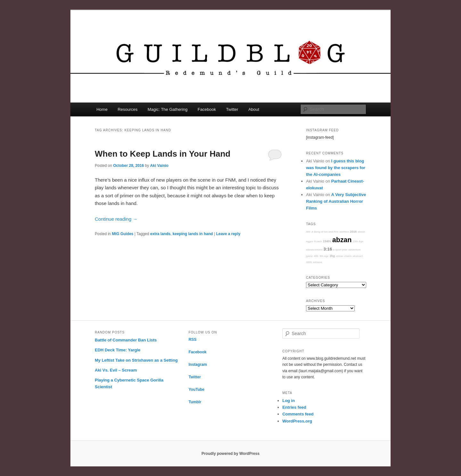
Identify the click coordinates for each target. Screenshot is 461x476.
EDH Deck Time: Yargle (118, 350)
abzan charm (344, 256)
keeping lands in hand (193, 234)
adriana (317, 262)
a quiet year (340, 250)
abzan (342, 240)
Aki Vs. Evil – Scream (116, 370)
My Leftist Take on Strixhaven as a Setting (136, 360)
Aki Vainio (159, 166)
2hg (332, 256)
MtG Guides (122, 234)
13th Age (358, 241)
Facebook (207, 109)
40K (316, 256)
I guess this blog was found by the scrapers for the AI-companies (336, 168)
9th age (324, 256)
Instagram (198, 365)
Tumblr (195, 402)
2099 (309, 262)
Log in (289, 401)
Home (102, 109)
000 (308, 232)
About (254, 109)
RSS (193, 340)
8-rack (318, 241)
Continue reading (116, 219)
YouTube (197, 390)
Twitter (232, 109)
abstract (358, 256)
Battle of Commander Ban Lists (126, 340)
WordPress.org (297, 421)
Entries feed (294, 407)
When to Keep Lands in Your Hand (163, 154)
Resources (127, 109)
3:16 (328, 249)
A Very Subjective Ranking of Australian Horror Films (336, 201)
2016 (353, 232)
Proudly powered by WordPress (230, 454)
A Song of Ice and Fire (325, 232)
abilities (344, 232)
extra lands (160, 234)
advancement (314, 250)
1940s (327, 241)
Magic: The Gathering (168, 109)
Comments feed (298, 414)
